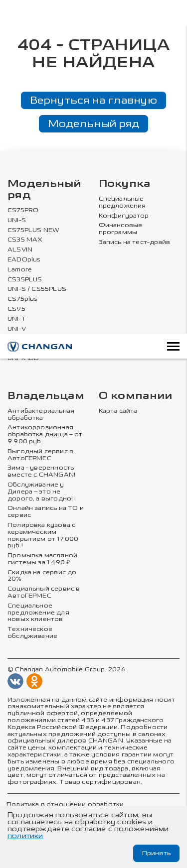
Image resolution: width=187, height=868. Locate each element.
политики (25, 836)
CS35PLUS (25, 280)
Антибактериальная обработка (41, 415)
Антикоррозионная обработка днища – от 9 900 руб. (45, 434)
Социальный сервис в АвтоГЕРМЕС (44, 592)
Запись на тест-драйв (135, 242)
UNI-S (17, 220)
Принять (156, 853)
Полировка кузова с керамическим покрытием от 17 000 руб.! (43, 535)
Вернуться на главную (93, 100)
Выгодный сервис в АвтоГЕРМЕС (40, 455)
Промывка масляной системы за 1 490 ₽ (42, 559)
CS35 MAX (25, 240)
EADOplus (24, 260)
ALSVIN (20, 250)
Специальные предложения (122, 202)
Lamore (20, 270)
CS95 (16, 309)
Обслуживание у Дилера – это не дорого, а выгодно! (40, 492)
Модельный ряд (94, 124)
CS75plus (22, 299)
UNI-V (17, 329)
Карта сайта (118, 411)
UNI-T (17, 319)
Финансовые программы (121, 229)
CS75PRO (23, 210)
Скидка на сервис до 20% (42, 576)
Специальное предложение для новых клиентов (38, 613)
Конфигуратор (124, 216)
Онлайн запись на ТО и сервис (46, 512)
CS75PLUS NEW (33, 230)
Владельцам (46, 396)
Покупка (125, 184)
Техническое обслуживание (32, 633)
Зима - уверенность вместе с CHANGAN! (41, 471)
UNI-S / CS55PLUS (37, 289)
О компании (136, 396)
